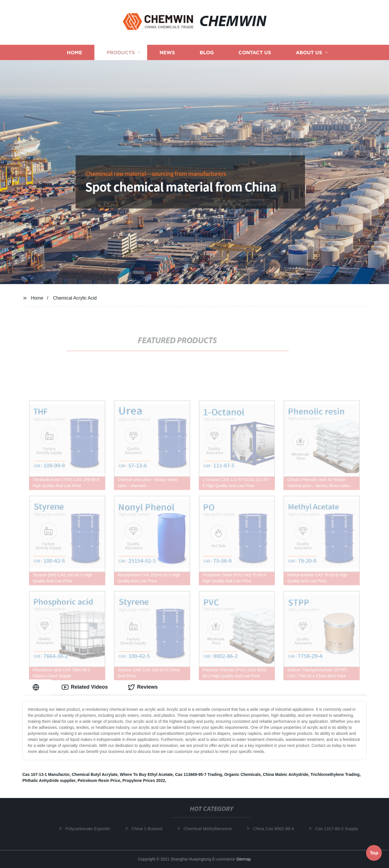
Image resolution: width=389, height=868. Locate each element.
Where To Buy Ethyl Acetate (146, 774)
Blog (207, 52)
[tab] (37, 687)
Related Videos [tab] (85, 687)
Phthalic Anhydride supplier (49, 780)
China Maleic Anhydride (285, 774)
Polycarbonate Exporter (89, 829)
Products (121, 52)
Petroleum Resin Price (99, 780)
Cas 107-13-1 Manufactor (46, 774)
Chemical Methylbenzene (209, 829)
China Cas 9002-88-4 (275, 829)
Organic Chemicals (243, 774)
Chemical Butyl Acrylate (95, 774)
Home (74, 52)
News (167, 52)
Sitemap (243, 859)
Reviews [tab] (143, 687)
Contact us (255, 52)
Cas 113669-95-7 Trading (198, 774)
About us (309, 52)
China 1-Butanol (148, 829)
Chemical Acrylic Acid (75, 298)
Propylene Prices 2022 (144, 780)
